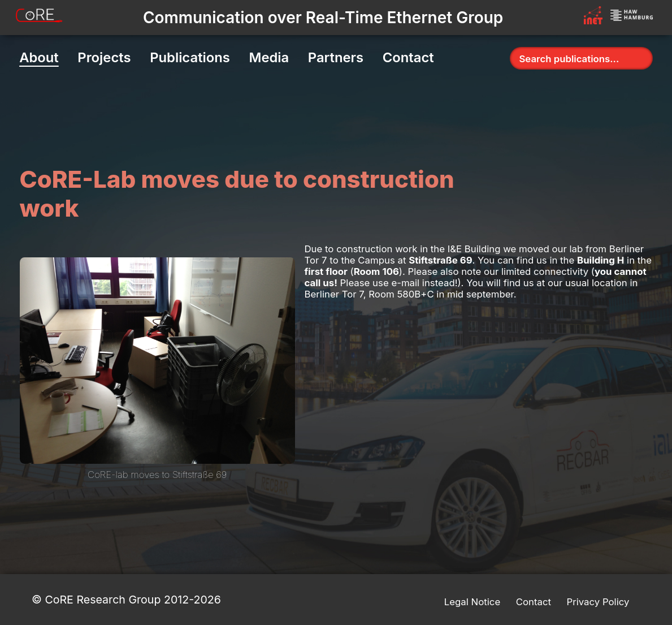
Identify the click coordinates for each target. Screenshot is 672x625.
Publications (190, 57)
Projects (104, 57)
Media (269, 57)
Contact (408, 57)
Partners (336, 57)
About (39, 57)
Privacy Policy (598, 602)
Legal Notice (472, 602)
